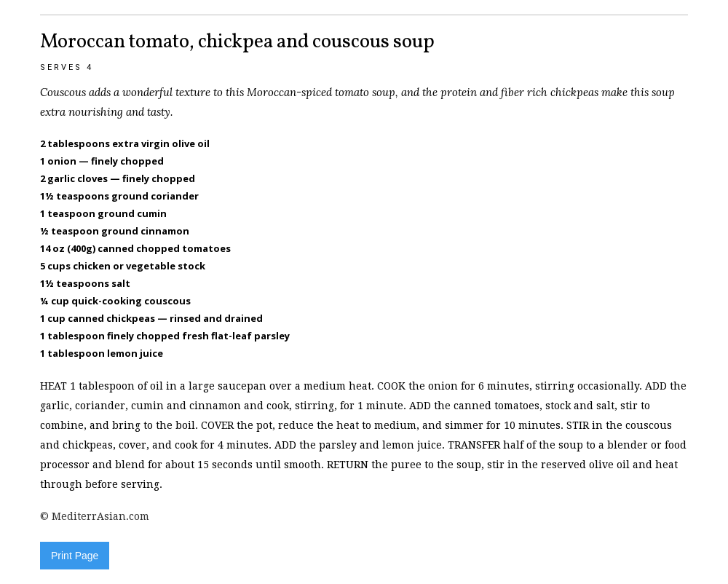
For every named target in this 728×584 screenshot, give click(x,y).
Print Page (75, 556)
